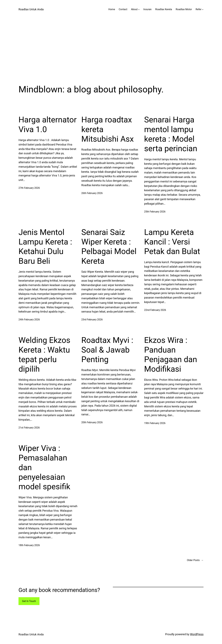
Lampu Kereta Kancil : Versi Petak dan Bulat (172, 242)
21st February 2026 (29, 428)
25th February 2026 (155, 212)
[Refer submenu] (203, 9)
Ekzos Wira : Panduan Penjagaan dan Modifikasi (171, 355)
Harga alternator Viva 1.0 (48, 124)
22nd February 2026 (155, 310)
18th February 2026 (29, 545)
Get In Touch (29, 601)
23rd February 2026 (92, 320)
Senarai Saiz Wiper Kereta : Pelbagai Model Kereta (109, 247)
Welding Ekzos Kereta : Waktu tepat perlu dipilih (44, 355)
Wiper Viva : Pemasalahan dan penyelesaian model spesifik (44, 467)
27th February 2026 (29, 188)
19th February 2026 (155, 423)
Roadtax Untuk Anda (31, 9)
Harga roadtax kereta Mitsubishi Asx (108, 129)
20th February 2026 (92, 422)
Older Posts (195, 560)
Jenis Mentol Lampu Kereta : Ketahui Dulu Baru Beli (45, 247)
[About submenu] (139, 9)
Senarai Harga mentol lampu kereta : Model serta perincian (171, 134)
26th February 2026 (92, 193)
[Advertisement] (111, 51)
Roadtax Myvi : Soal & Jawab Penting (107, 350)
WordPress (197, 634)
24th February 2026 (29, 320)
